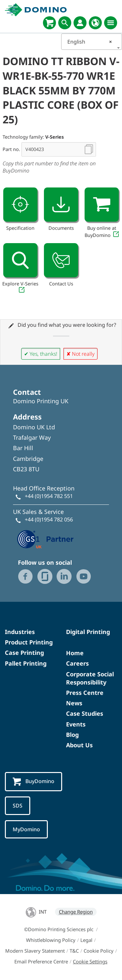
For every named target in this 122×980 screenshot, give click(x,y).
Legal (86, 940)
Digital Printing (88, 632)
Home (75, 653)
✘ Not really (81, 354)
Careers (77, 663)
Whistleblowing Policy (51, 940)
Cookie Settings (90, 961)
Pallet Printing (26, 663)
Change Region (76, 912)
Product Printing (29, 642)
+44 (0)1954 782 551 (49, 496)
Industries (20, 632)
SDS (18, 806)
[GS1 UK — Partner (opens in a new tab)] (46, 539)
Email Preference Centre (41, 961)
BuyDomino (34, 782)
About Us (79, 745)
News (74, 703)
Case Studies (85, 713)
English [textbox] (90, 42)
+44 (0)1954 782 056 (49, 519)
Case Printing (24, 653)
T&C (74, 951)
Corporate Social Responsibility (90, 678)
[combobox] (92, 42)
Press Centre (85, 693)
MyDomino (26, 829)
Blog (72, 735)
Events (76, 724)
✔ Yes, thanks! (41, 354)
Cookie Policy (99, 951)
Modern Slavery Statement (35, 951)
